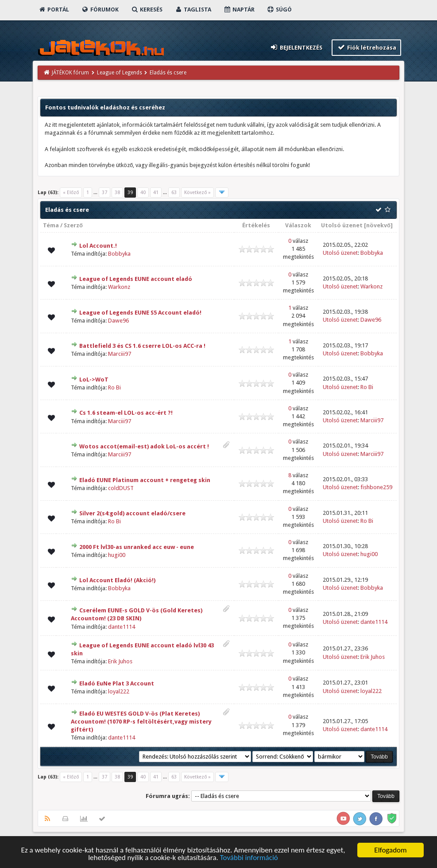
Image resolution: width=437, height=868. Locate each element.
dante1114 (122, 627)
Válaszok (298, 225)
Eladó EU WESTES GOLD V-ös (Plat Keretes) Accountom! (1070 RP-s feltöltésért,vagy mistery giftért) (141, 722)
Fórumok (100, 10)
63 (174, 193)
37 (104, 193)
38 (117, 193)
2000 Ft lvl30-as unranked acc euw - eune (137, 547)
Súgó (279, 10)
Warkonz (119, 287)
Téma (51, 225)
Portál (54, 10)
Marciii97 (120, 354)
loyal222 (119, 691)
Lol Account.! (98, 246)
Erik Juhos (120, 661)
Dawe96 (118, 321)
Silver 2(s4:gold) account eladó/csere (132, 513)
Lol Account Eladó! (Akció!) (117, 580)
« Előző (71, 193)
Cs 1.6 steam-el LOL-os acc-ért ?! (126, 413)
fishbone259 (376, 487)
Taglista (193, 10)
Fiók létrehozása (366, 47)
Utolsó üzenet (342, 225)
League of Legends (120, 73)
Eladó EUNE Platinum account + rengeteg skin (145, 480)
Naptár (239, 10)
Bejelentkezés (296, 47)
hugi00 (117, 555)
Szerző (73, 225)
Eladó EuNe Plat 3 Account (117, 683)
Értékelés (256, 225)
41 (156, 193)
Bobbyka (119, 254)
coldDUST (121, 488)
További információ (249, 858)
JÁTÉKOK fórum (70, 73)
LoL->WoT (94, 380)
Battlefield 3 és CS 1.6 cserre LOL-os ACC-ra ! (142, 346)
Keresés (147, 10)
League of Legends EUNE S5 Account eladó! (140, 313)
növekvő (378, 225)
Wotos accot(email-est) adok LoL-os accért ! (144, 446)
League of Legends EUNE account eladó (136, 279)
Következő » (197, 193)
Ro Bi (114, 387)
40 (143, 193)
